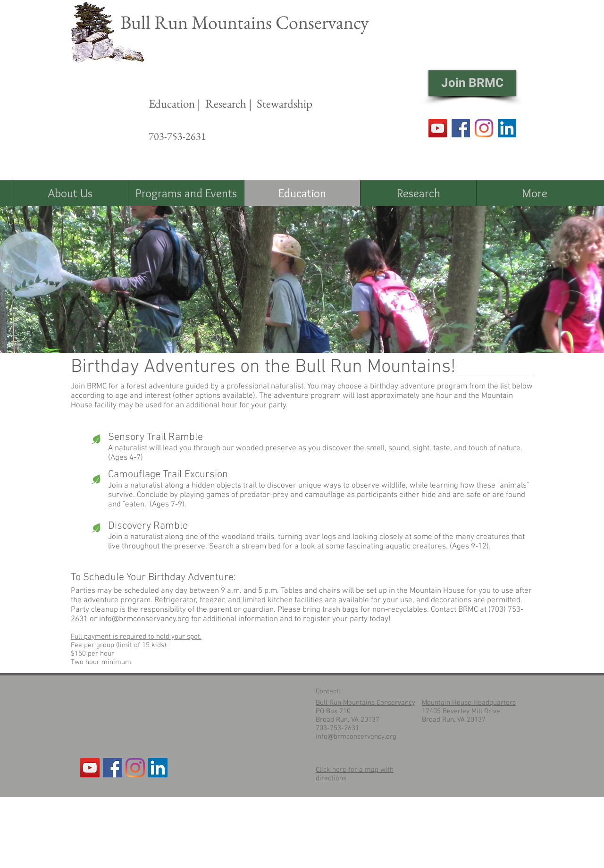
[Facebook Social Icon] (113, 768)
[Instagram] (484, 128)
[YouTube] (438, 128)
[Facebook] (461, 128)
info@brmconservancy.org (144, 619)
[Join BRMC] (472, 83)
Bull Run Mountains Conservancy (245, 22)
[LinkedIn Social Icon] (507, 128)
